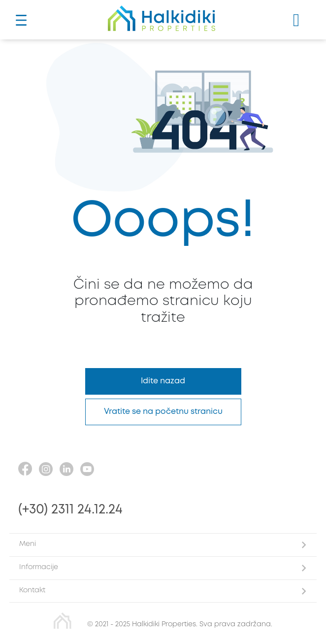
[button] (163, 545)
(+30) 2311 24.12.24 (70, 510)
